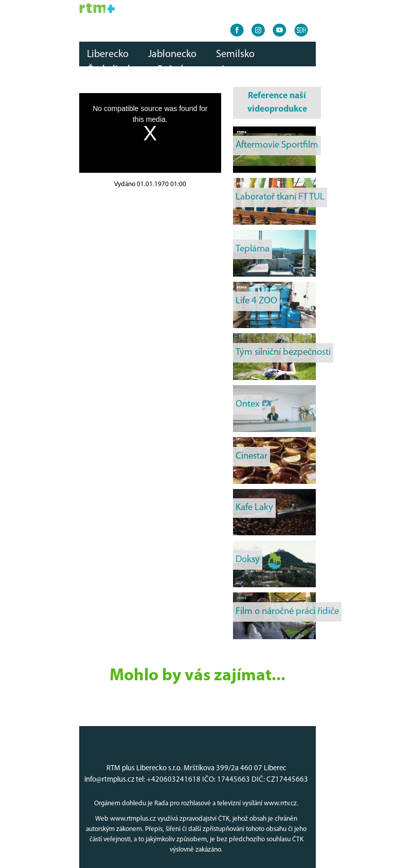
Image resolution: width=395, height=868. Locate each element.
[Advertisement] (150, 255)
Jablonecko (172, 55)
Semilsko (235, 55)
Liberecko (108, 55)
